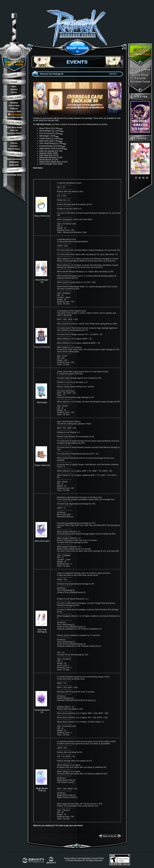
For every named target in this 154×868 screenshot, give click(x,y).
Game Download (14, 159)
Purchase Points (14, 133)
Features (14, 109)
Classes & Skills (14, 111)
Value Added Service (14, 117)
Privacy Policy (70, 858)
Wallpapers (14, 162)
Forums (14, 143)
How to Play (14, 106)
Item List (14, 130)
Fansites (14, 146)
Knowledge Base (14, 175)
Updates (14, 89)
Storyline (14, 103)
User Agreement (84, 858)
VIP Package (15, 114)
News (14, 86)
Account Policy (98, 858)
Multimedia (14, 165)
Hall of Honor (14, 149)
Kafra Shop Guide (14, 127)
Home (107, 66)
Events (14, 92)
